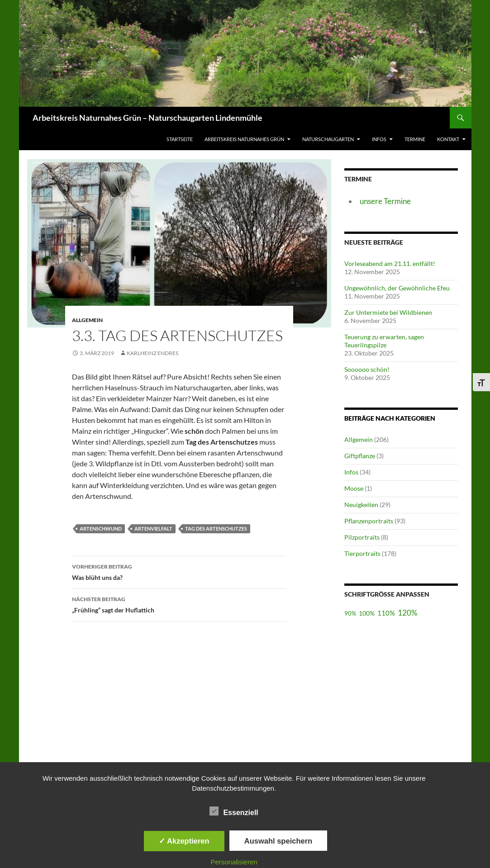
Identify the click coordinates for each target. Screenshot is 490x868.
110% (386, 613)
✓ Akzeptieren (184, 841)
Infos (379, 139)
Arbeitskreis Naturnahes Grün (244, 139)
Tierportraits (362, 553)
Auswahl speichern (278, 841)
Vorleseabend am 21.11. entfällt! (390, 263)
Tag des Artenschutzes (216, 529)
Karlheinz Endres (152, 353)
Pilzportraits (362, 537)
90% (350, 614)
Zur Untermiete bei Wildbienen (388, 312)
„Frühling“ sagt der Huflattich (179, 604)
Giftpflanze (360, 456)
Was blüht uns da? (179, 571)
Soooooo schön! (367, 369)
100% (367, 613)
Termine (415, 139)
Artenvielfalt (153, 529)
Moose (354, 488)
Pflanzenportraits (369, 521)
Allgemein (359, 439)
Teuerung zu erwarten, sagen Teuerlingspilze (384, 341)
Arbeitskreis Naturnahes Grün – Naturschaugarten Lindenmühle (147, 118)
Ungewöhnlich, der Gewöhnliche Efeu (397, 288)
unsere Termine (385, 201)
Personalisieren (234, 862)
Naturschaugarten (328, 139)
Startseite (180, 139)
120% (407, 613)
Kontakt (448, 139)
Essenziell (234, 811)
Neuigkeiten (361, 505)
